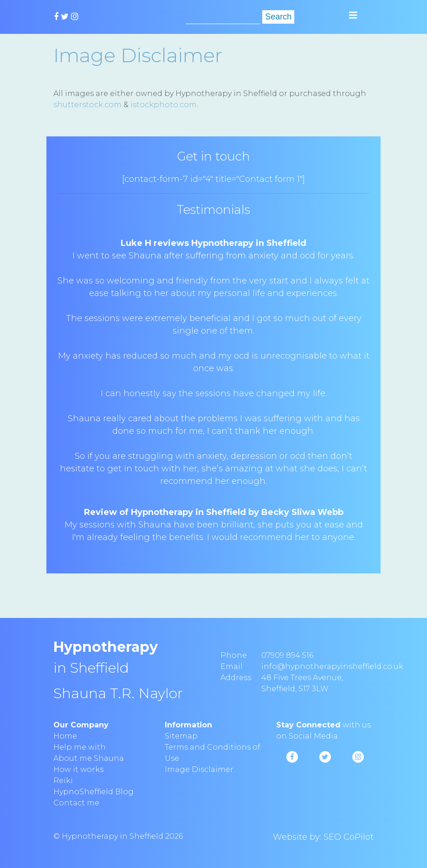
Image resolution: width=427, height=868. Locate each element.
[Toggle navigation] (353, 15)
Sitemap (181, 736)
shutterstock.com (87, 105)
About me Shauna (89, 758)
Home (65, 736)
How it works (78, 769)
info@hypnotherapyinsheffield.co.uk (332, 666)
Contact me (76, 803)
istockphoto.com (164, 105)
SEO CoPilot (349, 837)
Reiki (63, 781)
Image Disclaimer (199, 769)
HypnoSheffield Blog (94, 792)
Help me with (80, 747)
